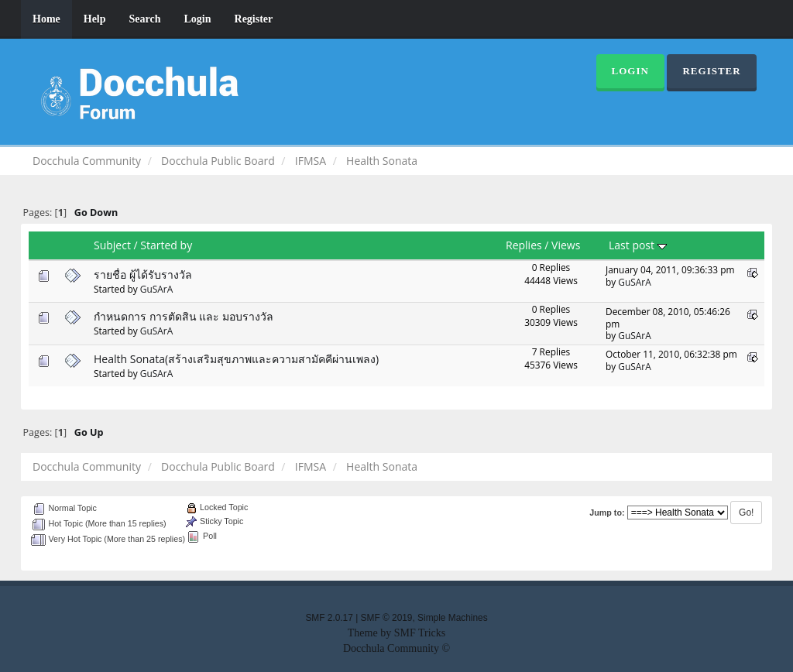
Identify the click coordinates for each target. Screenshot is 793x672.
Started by (166, 245)
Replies (524, 245)
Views (566, 245)
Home (46, 19)
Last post (638, 245)
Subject (112, 245)
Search (145, 19)
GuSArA (156, 289)
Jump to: (607, 513)
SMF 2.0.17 (329, 618)
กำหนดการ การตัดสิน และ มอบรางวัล (184, 316)
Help (95, 19)
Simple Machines (453, 618)
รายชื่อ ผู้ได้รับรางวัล (143, 274)
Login (198, 19)
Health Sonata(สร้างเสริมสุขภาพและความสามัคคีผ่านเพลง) (236, 359)
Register (254, 19)
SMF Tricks (420, 633)
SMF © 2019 (387, 618)
